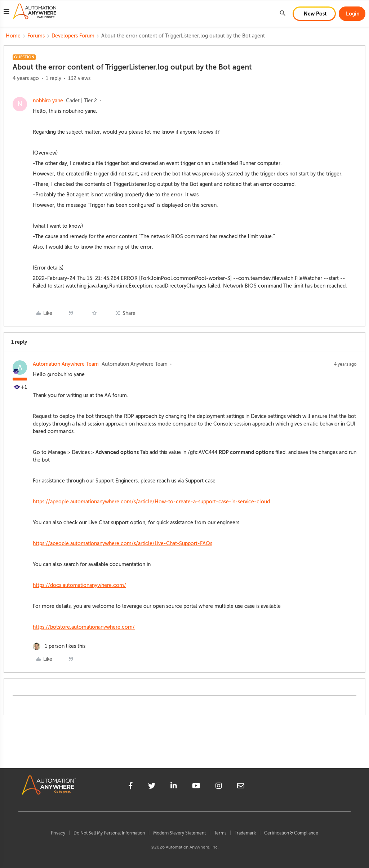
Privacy (58, 833)
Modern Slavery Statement (179, 833)
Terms (220, 833)
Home (13, 36)
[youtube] (196, 787)
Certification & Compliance (291, 833)
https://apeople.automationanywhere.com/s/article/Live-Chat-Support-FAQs (123, 544)
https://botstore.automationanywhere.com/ (84, 627)
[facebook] (131, 787)
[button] (6, 13)
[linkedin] (174, 787)
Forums (36, 36)
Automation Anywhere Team (66, 364)
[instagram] (219, 787)
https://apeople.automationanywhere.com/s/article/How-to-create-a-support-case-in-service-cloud (151, 502)
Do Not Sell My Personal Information (109, 833)
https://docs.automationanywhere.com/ (79, 585)
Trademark (245, 833)
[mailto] (241, 787)
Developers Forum (73, 36)
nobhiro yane (48, 101)
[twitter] (152, 787)
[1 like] (59, 646)
